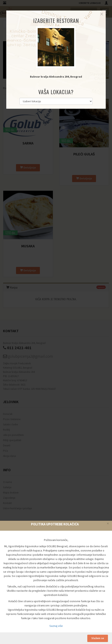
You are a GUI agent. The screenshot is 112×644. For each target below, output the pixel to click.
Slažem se (98, 638)
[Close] (108, 523)
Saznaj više (56, 626)
